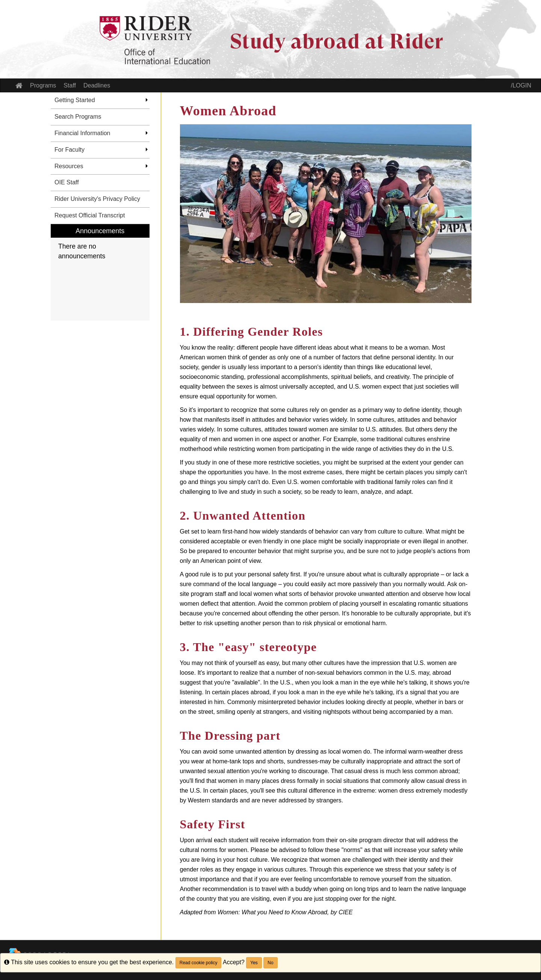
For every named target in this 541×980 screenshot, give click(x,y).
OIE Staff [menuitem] (67, 182)
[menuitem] (100, 272)
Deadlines (97, 85)
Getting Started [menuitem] (75, 100)
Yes (254, 963)
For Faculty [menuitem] (70, 150)
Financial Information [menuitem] (82, 133)
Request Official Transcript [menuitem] (90, 215)
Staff (70, 85)
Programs (43, 85)
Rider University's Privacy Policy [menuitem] (97, 199)
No (270, 963)
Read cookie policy (199, 963)
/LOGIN (521, 85)
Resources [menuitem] (69, 166)
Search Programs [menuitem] (78, 117)
